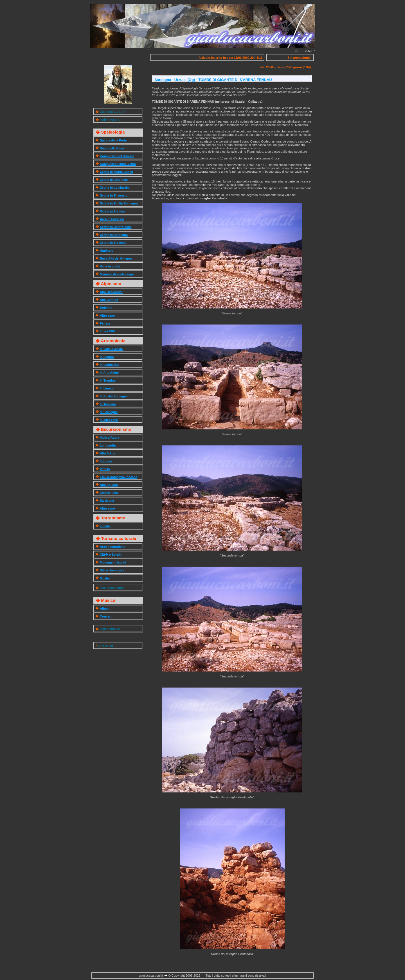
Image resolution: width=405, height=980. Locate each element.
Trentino (106, 461)
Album (105, 609)
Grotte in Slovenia (113, 243)
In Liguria (107, 357)
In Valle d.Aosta (111, 349)
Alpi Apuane (109, 485)
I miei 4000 (108, 331)
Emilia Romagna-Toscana (119, 477)
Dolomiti (106, 308)
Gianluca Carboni (112, 112)
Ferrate (105, 323)
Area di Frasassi (112, 219)
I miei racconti (110, 120)
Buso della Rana (112, 148)
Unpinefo (107, 251)
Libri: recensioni (112, 588)
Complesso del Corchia (117, 156)
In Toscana (108, 404)
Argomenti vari (111, 629)
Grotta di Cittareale (114, 180)
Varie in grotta (110, 266)
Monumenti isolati (113, 562)
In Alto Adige (109, 373)
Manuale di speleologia (117, 274)
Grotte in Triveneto (114, 195)
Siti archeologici (112, 570)
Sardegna (107, 501)
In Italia (105, 526)
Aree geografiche (112, 547)
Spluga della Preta (113, 140)
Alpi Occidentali (112, 292)
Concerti (106, 616)
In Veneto (107, 388)
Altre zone (107, 316)
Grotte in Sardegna (114, 235)
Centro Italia (109, 493)
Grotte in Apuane (112, 211)
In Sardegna (109, 412)
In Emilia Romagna (114, 396)
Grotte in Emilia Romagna (119, 203)
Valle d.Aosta (109, 438)
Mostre (105, 578)
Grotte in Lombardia (115, 188)
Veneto (105, 469)
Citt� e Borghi (111, 555)
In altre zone (109, 420)
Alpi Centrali (109, 300)
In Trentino (108, 380)
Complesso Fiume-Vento (118, 164)
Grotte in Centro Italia (116, 227)
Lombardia (108, 445)
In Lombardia (110, 365)
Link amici (105, 646)
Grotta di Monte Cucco (116, 172)
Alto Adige (108, 453)
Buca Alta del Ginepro (116, 258)
